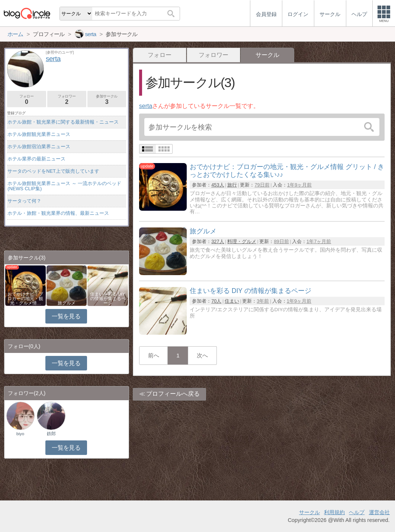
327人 (218, 241)
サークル (309, 512)
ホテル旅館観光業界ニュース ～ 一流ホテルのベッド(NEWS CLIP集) (64, 186)
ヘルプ (357, 512)
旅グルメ (67, 303)
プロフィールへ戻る (173, 394)
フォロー (160, 55)
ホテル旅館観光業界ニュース (39, 134)
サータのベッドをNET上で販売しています (53, 171)
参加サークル (107, 100)
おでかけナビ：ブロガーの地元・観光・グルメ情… (25, 299)
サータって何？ (24, 201)
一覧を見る (66, 316)
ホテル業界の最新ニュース (36, 159)
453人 (218, 185)
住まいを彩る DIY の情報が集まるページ (108, 299)
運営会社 (379, 512)
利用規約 (334, 512)
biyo (20, 434)
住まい (232, 301)
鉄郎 (51, 434)
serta (146, 106)
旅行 (232, 185)
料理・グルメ (242, 241)
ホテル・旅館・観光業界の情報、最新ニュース (58, 213)
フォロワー (213, 55)
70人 (216, 301)
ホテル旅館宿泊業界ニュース (39, 146)
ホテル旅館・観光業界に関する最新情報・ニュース (63, 122)
